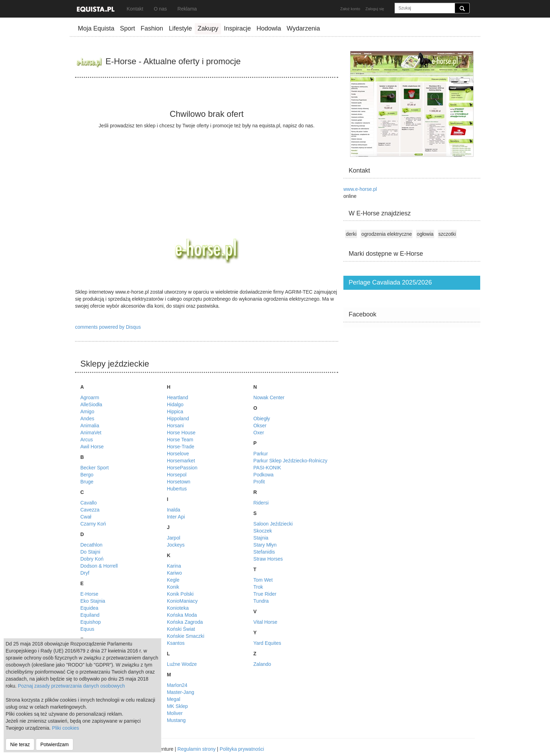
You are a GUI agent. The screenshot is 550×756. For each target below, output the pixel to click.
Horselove (178, 454)
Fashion (152, 28)
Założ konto (350, 9)
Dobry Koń (92, 559)
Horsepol (177, 475)
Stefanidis (264, 552)
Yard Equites (267, 643)
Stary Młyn (265, 545)
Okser (260, 426)
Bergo (87, 475)
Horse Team (180, 440)
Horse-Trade (181, 447)
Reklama (187, 9)
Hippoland (178, 419)
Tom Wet (263, 580)
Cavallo (89, 503)
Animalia (90, 426)
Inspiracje (237, 28)
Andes (87, 419)
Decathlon (91, 545)
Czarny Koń (93, 524)
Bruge (87, 482)
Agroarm (90, 397)
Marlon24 (177, 685)
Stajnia (261, 538)
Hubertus (177, 489)
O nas (160, 9)
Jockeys (176, 545)
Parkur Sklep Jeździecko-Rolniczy (290, 461)
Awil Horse (92, 447)
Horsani (175, 426)
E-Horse (89, 594)
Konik (173, 587)
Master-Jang (181, 692)
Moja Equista (96, 28)
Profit (259, 482)
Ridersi (261, 503)
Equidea (89, 608)
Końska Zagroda (185, 622)
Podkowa (263, 475)
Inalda (174, 510)
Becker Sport (95, 468)
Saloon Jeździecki (273, 524)
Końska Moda (182, 615)
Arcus (87, 440)
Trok (258, 587)
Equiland (90, 615)
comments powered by (108, 327)
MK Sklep (177, 706)
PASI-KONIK (267, 468)
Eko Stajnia (93, 601)
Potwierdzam (55, 744)
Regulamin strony (197, 749)
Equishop (90, 622)
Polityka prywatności (242, 749)
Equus (87, 629)
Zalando (262, 664)
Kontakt (135, 9)
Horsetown (179, 482)
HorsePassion (182, 468)
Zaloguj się (375, 9)
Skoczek (263, 531)
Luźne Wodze (182, 664)
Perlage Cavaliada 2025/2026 (390, 282)
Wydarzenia (303, 28)
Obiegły (261, 419)
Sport (128, 28)
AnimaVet (91, 433)
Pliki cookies (65, 728)
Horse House (181, 433)
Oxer (259, 433)
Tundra (261, 601)
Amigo (87, 412)
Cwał (86, 517)
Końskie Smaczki (186, 636)
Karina (174, 566)
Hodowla (269, 28)
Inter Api (176, 517)
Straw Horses (268, 559)
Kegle (173, 580)
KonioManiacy (182, 601)
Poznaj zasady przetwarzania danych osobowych (71, 686)
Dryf (85, 573)
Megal (174, 699)
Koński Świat (181, 629)
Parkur (260, 454)
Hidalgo (175, 404)
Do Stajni (90, 552)
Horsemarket (181, 461)
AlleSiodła (91, 404)
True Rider (265, 594)
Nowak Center (269, 397)
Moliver (175, 713)
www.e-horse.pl (360, 189)
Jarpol (174, 538)
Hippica (175, 412)
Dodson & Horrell (99, 566)
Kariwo (175, 573)
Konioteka (178, 608)
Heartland (178, 397)
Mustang (176, 720)
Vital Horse (265, 622)
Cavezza (90, 510)
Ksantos (176, 643)
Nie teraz (20, 744)
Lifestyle (180, 28)
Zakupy (208, 28)
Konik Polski (180, 594)
